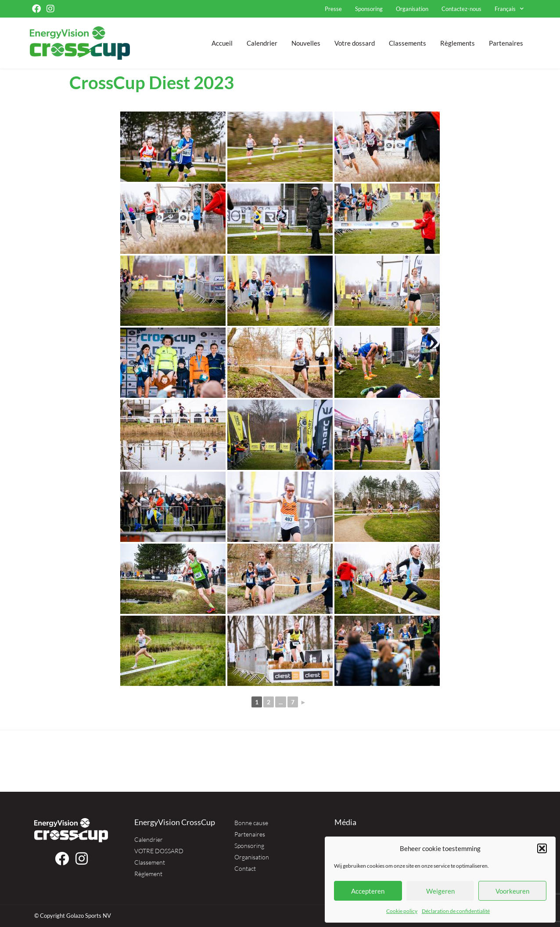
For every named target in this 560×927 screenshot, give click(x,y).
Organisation (412, 9)
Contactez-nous (461, 9)
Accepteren (368, 891)
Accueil (222, 43)
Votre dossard (355, 43)
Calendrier (262, 43)
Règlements (458, 43)
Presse (333, 9)
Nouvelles (306, 43)
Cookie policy (402, 911)
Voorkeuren (512, 891)
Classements (407, 43)
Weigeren (440, 891)
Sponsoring (369, 9)
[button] (542, 848)
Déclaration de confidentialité (456, 911)
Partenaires (506, 43)
